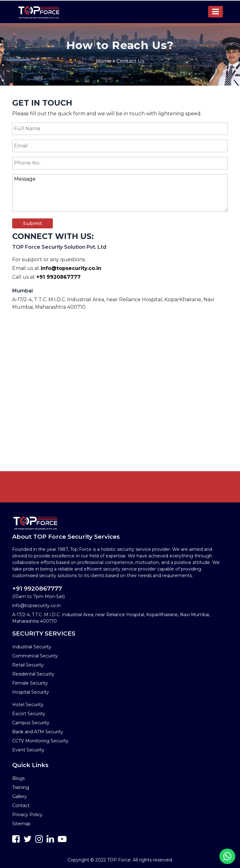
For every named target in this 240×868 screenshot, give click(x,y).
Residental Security (33, 674)
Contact (21, 806)
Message (120, 193)
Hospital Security (31, 692)
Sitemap (21, 824)
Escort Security (29, 714)
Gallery (20, 796)
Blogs (18, 778)
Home (104, 61)
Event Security (28, 750)
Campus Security (31, 723)
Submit (32, 223)
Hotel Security (28, 705)
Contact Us (130, 61)
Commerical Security (35, 656)
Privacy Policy (27, 815)
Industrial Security (32, 647)
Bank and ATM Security (38, 732)
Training (21, 787)
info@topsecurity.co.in (71, 268)
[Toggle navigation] (215, 12)
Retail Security (28, 665)
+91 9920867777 (58, 277)
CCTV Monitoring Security (40, 741)
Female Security (30, 683)
